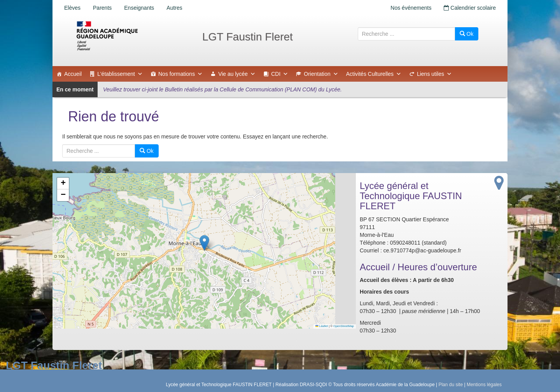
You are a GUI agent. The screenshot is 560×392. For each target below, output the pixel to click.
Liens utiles (434, 74)
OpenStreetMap (344, 326)
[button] (204, 243)
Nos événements (411, 8)
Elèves (72, 8)
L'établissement (120, 74)
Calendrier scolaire (470, 8)
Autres (174, 8)
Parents (102, 8)
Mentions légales (484, 385)
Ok (467, 34)
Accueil (73, 74)
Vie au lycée (237, 74)
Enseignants (139, 8)
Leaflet (322, 326)
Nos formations (180, 74)
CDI (280, 74)
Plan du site (451, 385)
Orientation (321, 74)
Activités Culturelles (374, 74)
